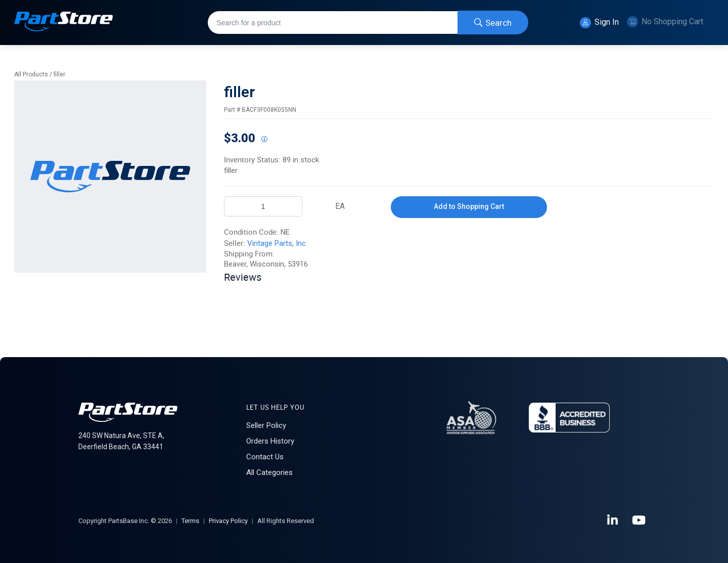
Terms (190, 521)
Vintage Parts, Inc (277, 243)
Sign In (599, 23)
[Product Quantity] (263, 206)
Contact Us (265, 457)
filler (59, 74)
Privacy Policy (228, 521)
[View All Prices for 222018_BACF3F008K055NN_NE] (264, 140)
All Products (31, 74)
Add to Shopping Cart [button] (469, 206)
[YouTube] (640, 521)
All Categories (269, 472)
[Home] (64, 23)
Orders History (270, 441)
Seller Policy (266, 425)
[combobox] (368, 23)
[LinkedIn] (613, 521)
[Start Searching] (493, 23)
